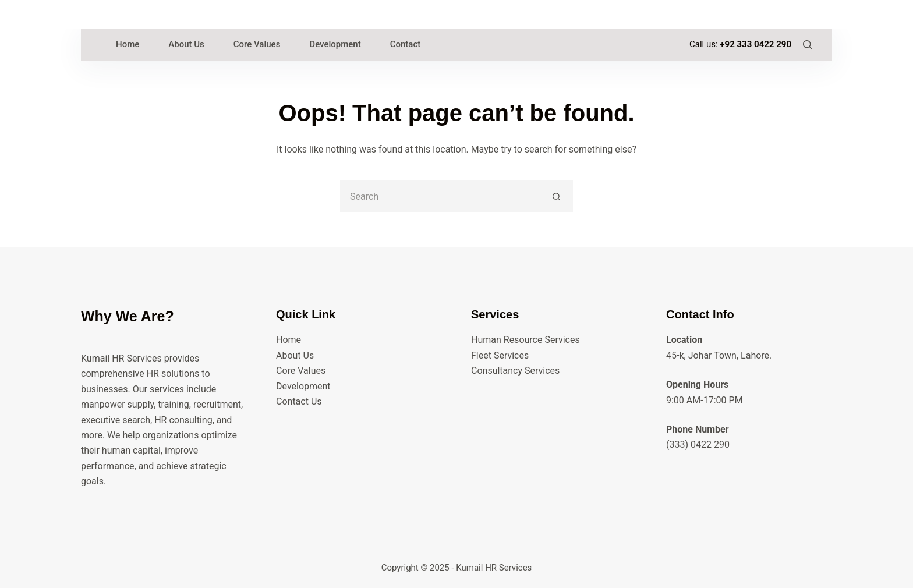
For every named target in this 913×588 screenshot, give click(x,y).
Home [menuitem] (128, 44)
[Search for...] (440, 196)
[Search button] (557, 196)
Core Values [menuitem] (257, 44)
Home (289, 340)
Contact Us (299, 401)
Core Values (301, 371)
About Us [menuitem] (186, 44)
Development (303, 386)
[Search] (807, 45)
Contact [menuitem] (406, 44)
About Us (295, 355)
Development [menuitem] (335, 44)
